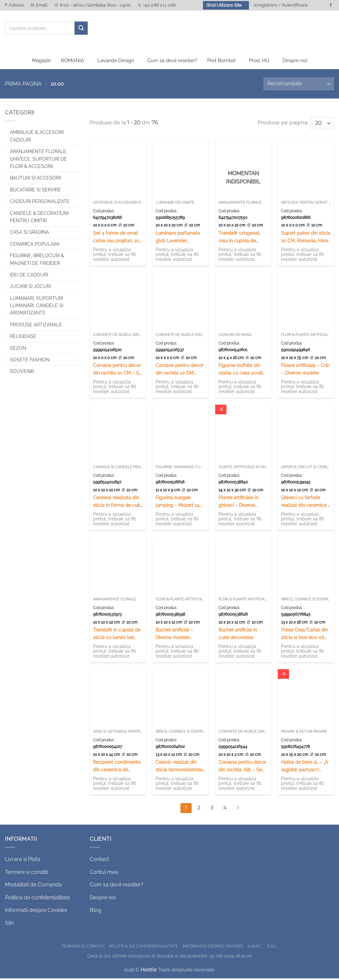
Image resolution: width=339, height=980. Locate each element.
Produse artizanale (36, 326)
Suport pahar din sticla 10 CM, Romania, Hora (306, 238)
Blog (96, 912)
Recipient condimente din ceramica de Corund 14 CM (117, 768)
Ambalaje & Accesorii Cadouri (37, 138)
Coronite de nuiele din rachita (118, 336)
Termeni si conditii (26, 873)
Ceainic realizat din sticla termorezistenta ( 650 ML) (179, 768)
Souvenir (22, 373)
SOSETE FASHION (30, 361)
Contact (99, 861)
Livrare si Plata (23, 861)
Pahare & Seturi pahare (304, 733)
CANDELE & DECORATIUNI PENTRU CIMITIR (39, 218)
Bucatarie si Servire (35, 191)
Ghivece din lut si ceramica (306, 469)
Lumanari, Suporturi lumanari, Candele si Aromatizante (37, 307)
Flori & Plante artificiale (306, 336)
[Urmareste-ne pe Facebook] (331, 5)
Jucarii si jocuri (30, 288)
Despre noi (295, 62)
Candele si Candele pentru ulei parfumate (118, 469)
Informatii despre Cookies (36, 912)
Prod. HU (259, 62)
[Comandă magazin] (299, 85)
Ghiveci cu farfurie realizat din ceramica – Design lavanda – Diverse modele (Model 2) (306, 503)
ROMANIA (73, 62)
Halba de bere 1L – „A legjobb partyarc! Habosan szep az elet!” (306, 768)
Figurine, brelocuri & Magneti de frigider (37, 261)
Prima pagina (23, 85)
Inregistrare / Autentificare (281, 5)
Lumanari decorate (175, 204)
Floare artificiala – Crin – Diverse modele (305, 371)
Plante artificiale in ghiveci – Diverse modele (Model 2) (238, 503)
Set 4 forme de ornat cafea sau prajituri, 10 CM (116, 239)
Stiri (9, 925)
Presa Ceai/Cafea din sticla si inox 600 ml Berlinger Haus (304, 636)
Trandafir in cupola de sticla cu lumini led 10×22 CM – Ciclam (117, 636)
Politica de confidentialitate (37, 899)
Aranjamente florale (240, 204)
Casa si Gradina (29, 234)
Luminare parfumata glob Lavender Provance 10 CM (178, 239)
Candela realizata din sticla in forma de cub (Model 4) (117, 503)
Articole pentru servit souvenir (306, 204)
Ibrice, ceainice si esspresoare (306, 601)
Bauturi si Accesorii (35, 180)
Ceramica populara (35, 245)
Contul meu (104, 873)
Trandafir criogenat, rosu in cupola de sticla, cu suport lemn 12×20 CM (242, 239)
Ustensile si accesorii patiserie (118, 204)
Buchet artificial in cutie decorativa (238, 635)
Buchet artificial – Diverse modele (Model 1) (174, 636)
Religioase (23, 338)
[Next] (238, 809)
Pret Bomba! (221, 62)
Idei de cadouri (29, 276)
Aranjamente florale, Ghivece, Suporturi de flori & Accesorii (39, 161)
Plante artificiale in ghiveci (243, 469)
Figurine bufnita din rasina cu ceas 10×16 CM (241, 371)
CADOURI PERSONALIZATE (40, 203)
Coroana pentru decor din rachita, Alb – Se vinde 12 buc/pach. (242, 768)
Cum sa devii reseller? (172, 62)
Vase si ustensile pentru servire (118, 733)
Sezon (18, 349)
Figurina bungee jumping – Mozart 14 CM (177, 503)
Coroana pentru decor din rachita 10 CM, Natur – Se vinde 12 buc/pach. (179, 371)
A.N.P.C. (255, 947)
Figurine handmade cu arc (180, 469)
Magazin (42, 62)
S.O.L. (272, 947)
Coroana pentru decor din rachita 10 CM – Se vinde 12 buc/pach (117, 371)
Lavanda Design (116, 62)
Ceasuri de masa (235, 336)
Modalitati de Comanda (33, 886)
